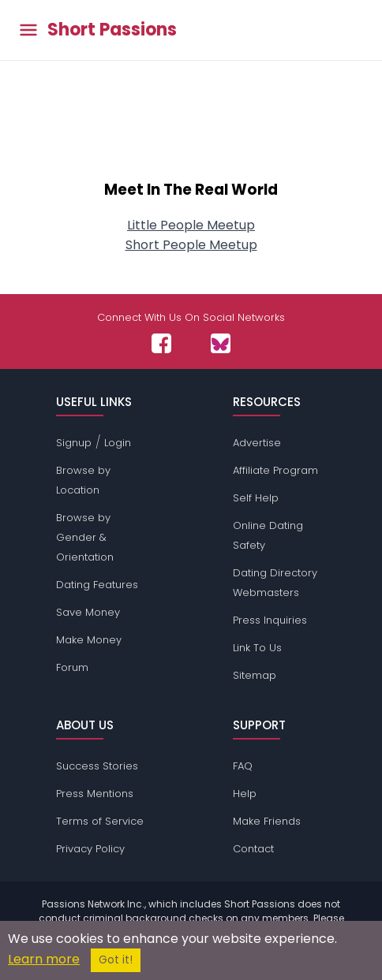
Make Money (89, 640)
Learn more (44, 959)
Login (118, 443)
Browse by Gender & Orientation (85, 537)
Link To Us (257, 648)
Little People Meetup (191, 225)
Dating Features (97, 585)
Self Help (256, 498)
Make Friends (267, 821)
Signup (74, 443)
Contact (253, 849)
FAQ (243, 766)
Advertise (257, 443)
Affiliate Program (275, 470)
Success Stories (97, 766)
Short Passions (112, 30)
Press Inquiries (270, 620)
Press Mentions (95, 794)
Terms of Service (100, 821)
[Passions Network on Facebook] (161, 343)
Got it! (116, 960)
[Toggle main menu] (28, 30)
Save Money (88, 612)
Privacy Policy (90, 849)
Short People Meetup (191, 245)
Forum (72, 667)
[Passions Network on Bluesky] (221, 343)
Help (245, 794)
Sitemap (255, 675)
